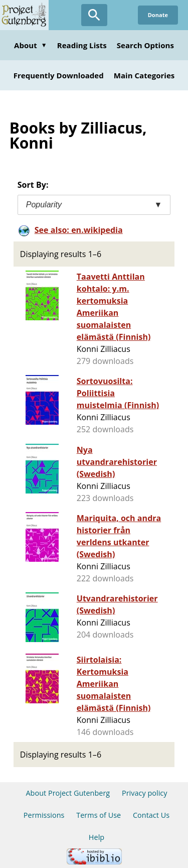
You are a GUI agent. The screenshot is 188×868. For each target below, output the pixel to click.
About (31, 45)
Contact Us (151, 815)
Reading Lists (82, 45)
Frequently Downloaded (59, 75)
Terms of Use (99, 815)
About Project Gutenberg (68, 793)
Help (97, 837)
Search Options (145, 45)
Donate (158, 15)
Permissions (44, 815)
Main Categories (144, 75)
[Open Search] (94, 15)
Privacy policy (145, 793)
